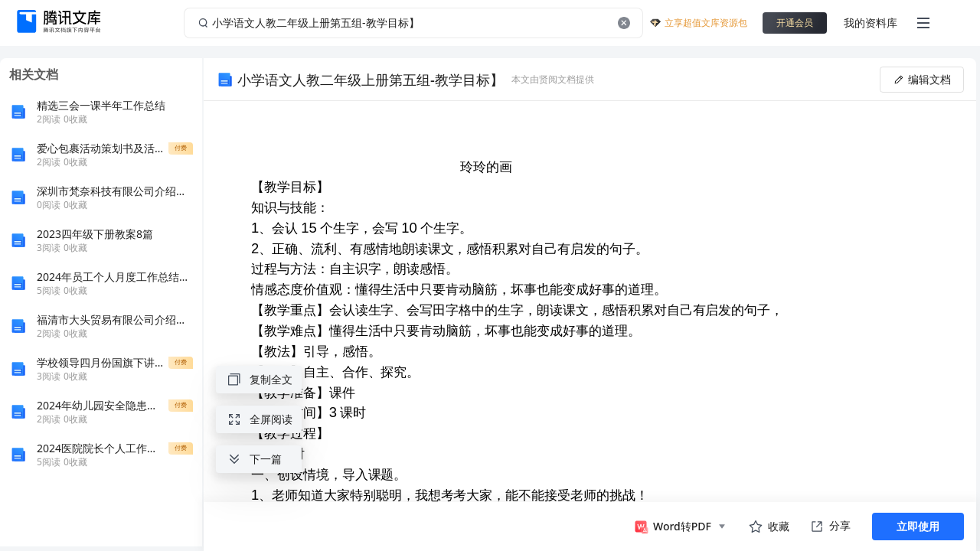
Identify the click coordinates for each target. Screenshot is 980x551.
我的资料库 (871, 23)
